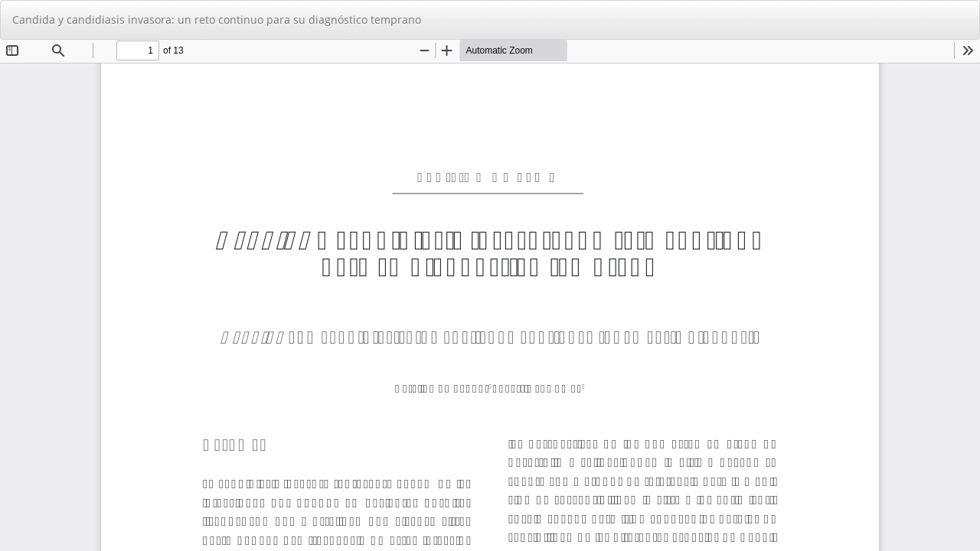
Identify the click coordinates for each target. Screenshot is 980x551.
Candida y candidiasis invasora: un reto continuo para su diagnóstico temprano (217, 20)
